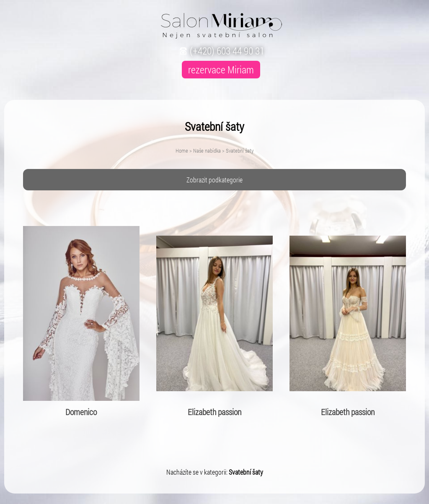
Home (182, 151)
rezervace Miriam (221, 70)
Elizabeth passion (214, 412)
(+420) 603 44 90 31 (221, 51)
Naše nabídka (207, 151)
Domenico (81, 412)
